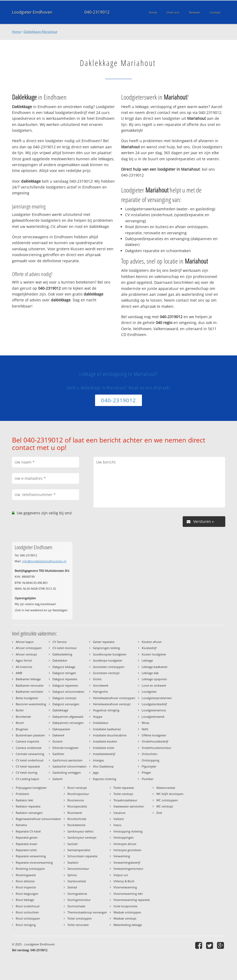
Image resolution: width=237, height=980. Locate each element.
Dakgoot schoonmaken (68, 692)
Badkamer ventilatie (29, 692)
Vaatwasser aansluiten (129, 806)
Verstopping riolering (128, 831)
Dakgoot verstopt (64, 698)
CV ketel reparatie (28, 766)
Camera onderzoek (29, 748)
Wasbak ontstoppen (127, 912)
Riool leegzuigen (27, 894)
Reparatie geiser (27, 837)
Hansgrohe (100, 692)
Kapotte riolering (105, 779)
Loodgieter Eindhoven (32, 12)
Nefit (145, 729)
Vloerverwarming (125, 887)
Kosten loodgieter (154, 654)
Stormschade (76, 906)
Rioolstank (75, 813)
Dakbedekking (62, 654)
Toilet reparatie (124, 788)
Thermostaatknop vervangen (87, 912)
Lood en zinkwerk (154, 685)
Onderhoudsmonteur (156, 748)
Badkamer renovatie (30, 685)
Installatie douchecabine (110, 735)
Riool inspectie (26, 887)
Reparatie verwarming (31, 856)
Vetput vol (121, 875)
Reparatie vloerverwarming (34, 862)
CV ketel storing (26, 772)
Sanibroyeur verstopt (82, 837)
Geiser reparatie (104, 642)
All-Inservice (24, 667)
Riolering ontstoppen (30, 869)
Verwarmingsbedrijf (127, 862)
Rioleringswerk (26, 875)
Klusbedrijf (149, 648)
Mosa (145, 723)
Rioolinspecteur (78, 794)
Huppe (98, 717)
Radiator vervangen (29, 813)
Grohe (97, 679)
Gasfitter (58, 754)
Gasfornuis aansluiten (68, 760)
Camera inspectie (27, 741)
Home (17, 32)
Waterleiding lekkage (128, 925)
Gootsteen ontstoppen (109, 667)
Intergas (98, 760)
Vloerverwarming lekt (128, 894)
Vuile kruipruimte (125, 906)
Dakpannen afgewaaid (68, 717)
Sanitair (73, 844)
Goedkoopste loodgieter (110, 654)
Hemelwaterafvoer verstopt (112, 704)
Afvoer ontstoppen (29, 648)
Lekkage (147, 660)
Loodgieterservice (154, 710)
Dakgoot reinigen (64, 673)
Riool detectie (25, 881)
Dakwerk (58, 735)
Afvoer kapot (25, 642)
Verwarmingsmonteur (128, 869)
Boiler (20, 710)
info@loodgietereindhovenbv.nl (44, 561)
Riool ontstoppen (28, 918)
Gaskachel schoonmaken (70, 766)
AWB (19, 673)
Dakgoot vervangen (66, 704)
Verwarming (122, 856)
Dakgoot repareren (65, 685)
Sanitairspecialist (79, 850)
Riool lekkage (25, 900)
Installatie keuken (105, 741)
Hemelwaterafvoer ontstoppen (114, 698)
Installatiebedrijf (104, 754)
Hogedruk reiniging (106, 710)
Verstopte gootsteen (127, 850)
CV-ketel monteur (65, 648)
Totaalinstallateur (125, 800)
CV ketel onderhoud (30, 760)
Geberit (58, 779)
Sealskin (73, 862)
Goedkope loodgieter (108, 660)
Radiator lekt (24, 800)
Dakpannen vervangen (68, 723)
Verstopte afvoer (125, 844)
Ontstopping (150, 760)
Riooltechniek (77, 819)
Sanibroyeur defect (80, 831)
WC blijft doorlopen (170, 794)
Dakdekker (60, 660)
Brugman (22, 729)
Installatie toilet (104, 748)
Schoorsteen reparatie (82, 856)
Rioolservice (76, 800)
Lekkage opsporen (154, 679)
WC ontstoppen (167, 800)
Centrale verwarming (30, 754)
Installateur (101, 723)
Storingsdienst (77, 894)
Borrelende (23, 717)
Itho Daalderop (103, 766)
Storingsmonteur (79, 900)
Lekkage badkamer (155, 667)
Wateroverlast (166, 788)
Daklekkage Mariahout (40, 32)
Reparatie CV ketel (28, 831)
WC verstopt (165, 806)
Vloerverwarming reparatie (132, 900)
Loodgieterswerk (153, 717)
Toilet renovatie (78, 925)
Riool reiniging (26, 925)
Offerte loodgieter (154, 735)
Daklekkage (60, 710)
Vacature (119, 813)
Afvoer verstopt (26, 654)
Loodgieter (149, 692)
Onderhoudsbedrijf (155, 741)
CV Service (60, 642)
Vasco (117, 825)
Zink (159, 813)
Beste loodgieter (27, 698)
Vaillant (119, 819)
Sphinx (72, 875)
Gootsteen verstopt (106, 673)
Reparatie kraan (26, 844)
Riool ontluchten (27, 912)
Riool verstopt (77, 788)
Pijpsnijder (149, 766)
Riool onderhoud (28, 906)
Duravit (58, 741)
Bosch (20, 723)
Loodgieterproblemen (157, 698)
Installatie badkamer (107, 729)
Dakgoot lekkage (64, 667)
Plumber (148, 779)
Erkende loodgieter (66, 748)
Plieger (146, 772)
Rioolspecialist (77, 806)
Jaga (96, 772)
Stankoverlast (77, 881)
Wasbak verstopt (125, 918)
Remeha (21, 825)
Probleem (22, 794)
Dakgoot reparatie (65, 679)
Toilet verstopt (123, 794)
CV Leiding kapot (27, 779)
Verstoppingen (124, 837)
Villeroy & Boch (124, 881)
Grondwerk (101, 685)
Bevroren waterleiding (31, 704)
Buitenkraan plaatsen (30, 735)
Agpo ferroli (24, 660)
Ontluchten (150, 754)
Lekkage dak (150, 673)
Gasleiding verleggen (67, 772)
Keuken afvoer (152, 642)
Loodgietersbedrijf (154, 704)
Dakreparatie (61, 729)
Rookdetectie (76, 825)
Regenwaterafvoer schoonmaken (38, 819)
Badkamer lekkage (28, 679)
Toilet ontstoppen (80, 918)
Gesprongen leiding (106, 648)
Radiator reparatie (28, 806)
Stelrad (72, 887)
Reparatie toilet (26, 850)
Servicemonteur (78, 869)
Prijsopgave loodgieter (31, 788)
